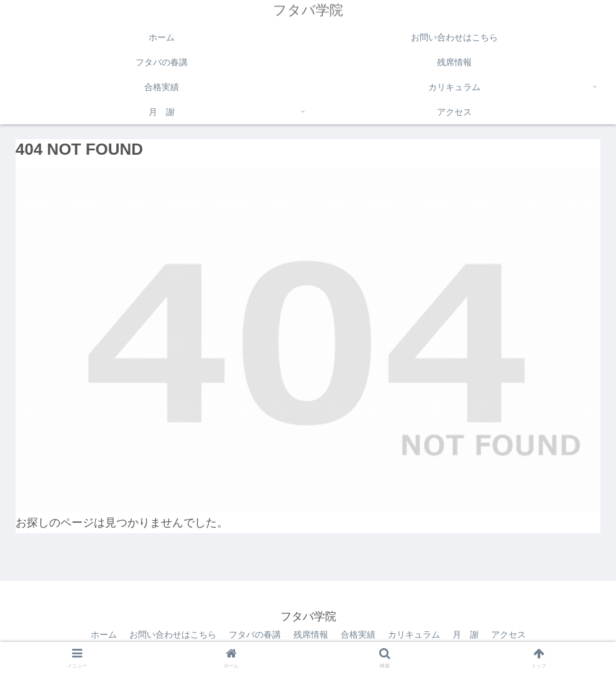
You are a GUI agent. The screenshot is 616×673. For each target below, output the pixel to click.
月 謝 (466, 634)
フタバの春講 (255, 634)
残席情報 (311, 634)
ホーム (104, 634)
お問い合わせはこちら (173, 634)
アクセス (508, 634)
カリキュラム (414, 634)
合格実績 (358, 634)
